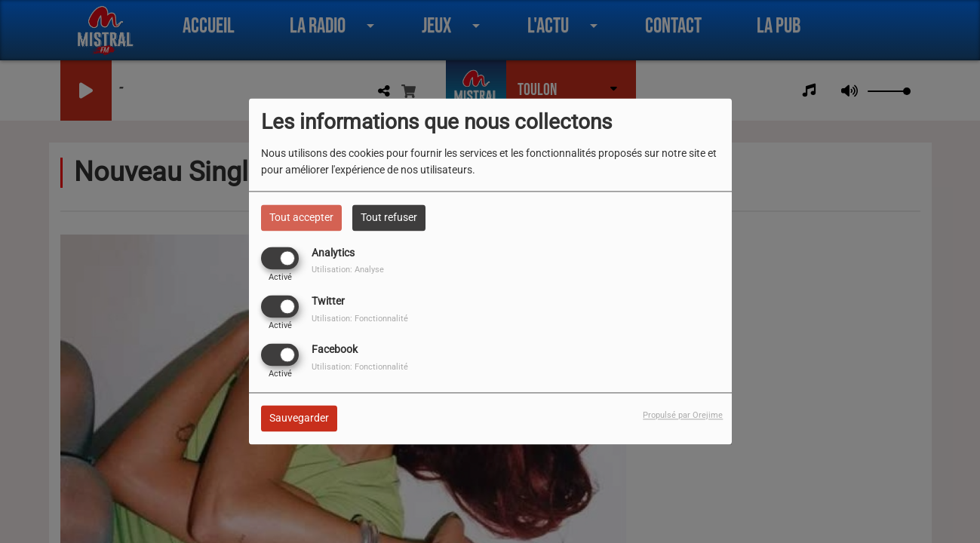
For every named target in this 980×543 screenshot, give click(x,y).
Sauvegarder (299, 419)
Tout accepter (301, 217)
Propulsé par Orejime (683, 416)
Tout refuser (389, 217)
